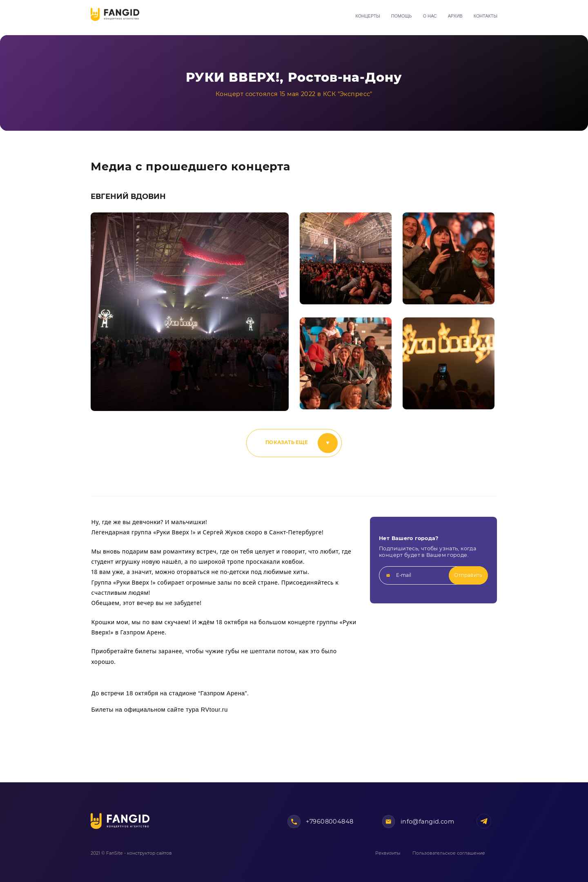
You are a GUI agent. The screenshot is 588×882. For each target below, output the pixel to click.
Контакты (486, 16)
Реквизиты (388, 853)
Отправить (468, 575)
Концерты (368, 16)
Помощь (402, 16)
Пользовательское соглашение (449, 853)
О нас (430, 16)
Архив (455, 16)
